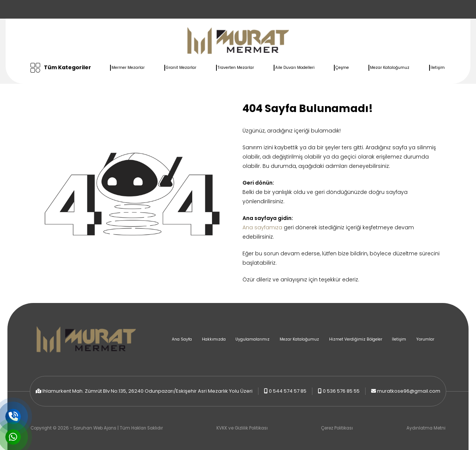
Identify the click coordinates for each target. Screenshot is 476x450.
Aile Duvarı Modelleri (295, 68)
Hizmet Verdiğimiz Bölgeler (356, 339)
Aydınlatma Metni (426, 428)
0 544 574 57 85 (288, 391)
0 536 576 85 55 (341, 391)
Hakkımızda (214, 339)
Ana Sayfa (182, 339)
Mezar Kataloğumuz (390, 68)
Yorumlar (425, 339)
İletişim (438, 68)
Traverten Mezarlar (236, 68)
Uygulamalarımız (253, 339)
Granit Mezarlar (181, 68)
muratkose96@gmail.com (409, 391)
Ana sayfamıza (262, 227)
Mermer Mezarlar (128, 68)
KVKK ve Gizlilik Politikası (242, 428)
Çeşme (342, 68)
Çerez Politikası (337, 428)
